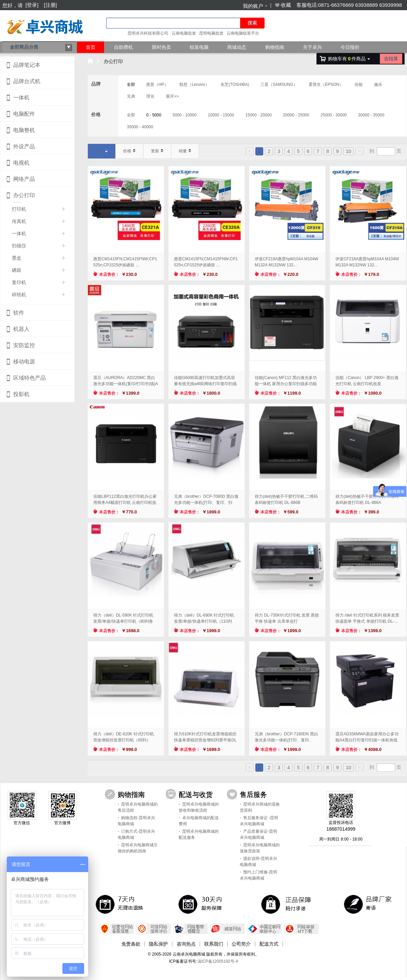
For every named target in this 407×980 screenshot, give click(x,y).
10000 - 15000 (221, 115)
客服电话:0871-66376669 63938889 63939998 (349, 5)
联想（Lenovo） (194, 84)
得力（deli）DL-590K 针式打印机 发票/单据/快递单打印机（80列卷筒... (123, 619)
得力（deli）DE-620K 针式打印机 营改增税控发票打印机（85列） (124, 737)
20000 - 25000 (296, 115)
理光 (150, 96)
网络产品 (24, 179)
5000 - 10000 (185, 115)
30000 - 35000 (371, 115)
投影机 (21, 394)
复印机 (19, 282)
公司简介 (241, 944)
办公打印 (113, 61)
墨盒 (17, 258)
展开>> (172, 96)
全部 (131, 84)
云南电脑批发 (184, 33)
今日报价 (350, 47)
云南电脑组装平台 (243, 33)
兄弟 (131, 96)
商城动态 (237, 47)
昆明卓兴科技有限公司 (148, 33)
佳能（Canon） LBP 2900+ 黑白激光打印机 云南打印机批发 (367, 381)
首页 (91, 47)
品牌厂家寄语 (369, 904)
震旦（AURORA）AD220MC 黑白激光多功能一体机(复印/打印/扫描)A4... (126, 381)
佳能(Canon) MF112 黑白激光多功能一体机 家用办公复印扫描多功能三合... (286, 381)
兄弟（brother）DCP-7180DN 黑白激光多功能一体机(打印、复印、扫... (286, 737)
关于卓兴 (312, 47)
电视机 (21, 163)
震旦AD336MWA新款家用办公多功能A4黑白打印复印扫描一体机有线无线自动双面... (367, 737)
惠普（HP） (157, 84)
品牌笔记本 (27, 65)
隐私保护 (158, 944)
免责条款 (131, 944)
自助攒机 (123, 47)
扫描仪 (19, 246)
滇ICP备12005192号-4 (218, 961)
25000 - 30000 (334, 115)
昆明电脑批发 (211, 33)
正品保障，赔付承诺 (286, 904)
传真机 (19, 221)
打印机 (19, 209)
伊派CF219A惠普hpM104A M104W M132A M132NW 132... (286, 262)
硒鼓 (17, 270)
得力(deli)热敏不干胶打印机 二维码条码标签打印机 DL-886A (367, 500)
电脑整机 (24, 130)
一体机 (21, 98)
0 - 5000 (154, 115)
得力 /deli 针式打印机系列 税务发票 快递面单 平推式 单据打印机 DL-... (367, 618)
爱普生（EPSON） (326, 84)
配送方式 (269, 944)
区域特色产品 (30, 378)
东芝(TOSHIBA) (235, 84)
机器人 (21, 329)
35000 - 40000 (140, 127)
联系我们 (214, 944)
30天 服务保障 (203, 904)
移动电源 (24, 362)
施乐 (378, 84)
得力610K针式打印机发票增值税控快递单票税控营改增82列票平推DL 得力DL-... (205, 737)
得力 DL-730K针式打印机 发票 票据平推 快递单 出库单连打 (287, 618)
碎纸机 (19, 295)
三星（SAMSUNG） (279, 84)
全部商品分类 (41, 48)
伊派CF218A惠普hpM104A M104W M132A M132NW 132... (367, 262)
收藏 (283, 5)
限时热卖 (161, 47)
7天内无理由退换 (121, 904)
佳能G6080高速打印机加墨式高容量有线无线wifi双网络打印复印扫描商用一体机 (205, 381)
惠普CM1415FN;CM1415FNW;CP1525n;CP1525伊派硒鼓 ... (125, 262)
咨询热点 (186, 944)
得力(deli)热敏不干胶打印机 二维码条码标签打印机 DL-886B (286, 500)
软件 (19, 313)
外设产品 (24, 146)
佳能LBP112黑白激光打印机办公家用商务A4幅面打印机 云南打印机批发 (125, 500)
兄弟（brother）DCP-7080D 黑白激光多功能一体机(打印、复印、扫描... (206, 500)
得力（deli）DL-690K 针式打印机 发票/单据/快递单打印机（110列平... (204, 619)
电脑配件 (24, 114)
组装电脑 (199, 47)
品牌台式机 (27, 81)
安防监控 (24, 345)
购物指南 (275, 47)
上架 (102, 151)
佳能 (358, 84)
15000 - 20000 (259, 115)
